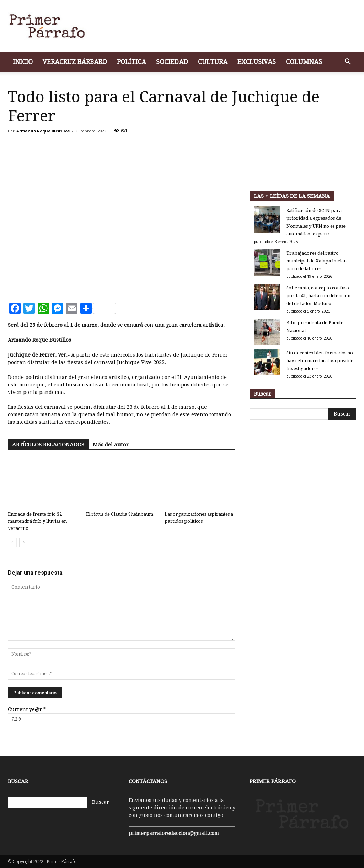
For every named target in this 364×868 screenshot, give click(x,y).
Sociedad (172, 62)
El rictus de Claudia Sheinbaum (120, 514)
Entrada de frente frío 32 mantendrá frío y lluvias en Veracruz (37, 521)
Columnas (304, 62)
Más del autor (111, 445)
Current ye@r (27, 709)
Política (132, 62)
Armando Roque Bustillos (43, 131)
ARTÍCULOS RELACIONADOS (48, 445)
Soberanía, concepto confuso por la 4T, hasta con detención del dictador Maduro (318, 296)
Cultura (213, 62)
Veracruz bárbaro (75, 62)
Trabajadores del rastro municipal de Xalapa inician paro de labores (316, 261)
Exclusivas (257, 62)
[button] (348, 62)
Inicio (23, 62)
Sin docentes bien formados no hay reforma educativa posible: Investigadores (320, 361)
